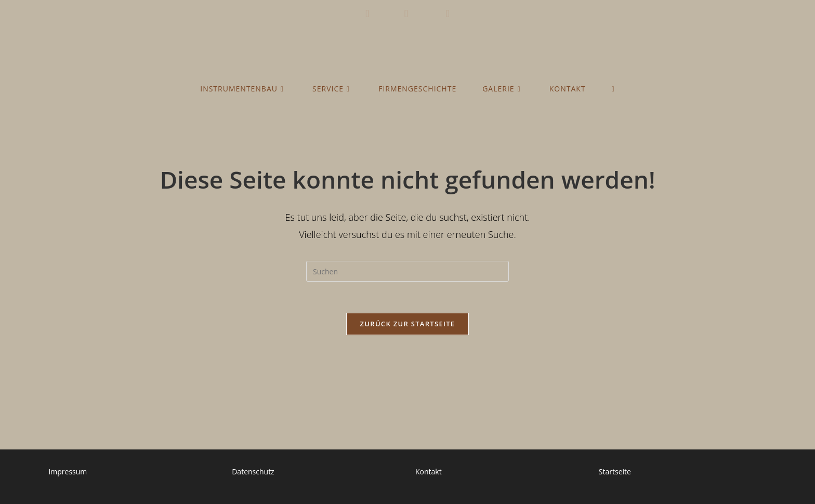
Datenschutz (253, 472)
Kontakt (429, 472)
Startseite (615, 472)
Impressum (68, 472)
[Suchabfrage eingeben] (407, 271)
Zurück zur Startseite (408, 324)
